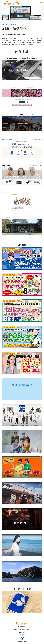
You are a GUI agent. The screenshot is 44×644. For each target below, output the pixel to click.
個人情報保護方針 (22, 627)
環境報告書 (22, 632)
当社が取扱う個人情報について (22, 630)
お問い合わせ (22, 635)
